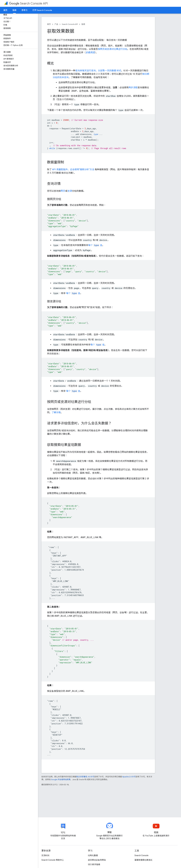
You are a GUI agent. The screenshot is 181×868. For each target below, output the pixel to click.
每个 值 (95, 245)
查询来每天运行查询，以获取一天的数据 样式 (98, 71)
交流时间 (45, 855)
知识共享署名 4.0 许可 (85, 777)
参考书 (24, 10)
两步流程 (133, 88)
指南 (83, 24)
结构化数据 (93, 855)
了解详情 (56, 412)
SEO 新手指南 (94, 864)
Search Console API (28, 3)
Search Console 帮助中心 (53, 860)
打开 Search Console (42, 10)
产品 (56, 24)
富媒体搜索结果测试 (143, 860)
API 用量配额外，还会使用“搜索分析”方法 (73, 169)
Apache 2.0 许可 (129, 777)
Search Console (141, 855)
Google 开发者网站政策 (61, 779)
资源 (70, 191)
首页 (5, 10)
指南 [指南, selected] (14, 10)
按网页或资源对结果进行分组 (113, 49)
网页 (63, 191)
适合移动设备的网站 (97, 860)
